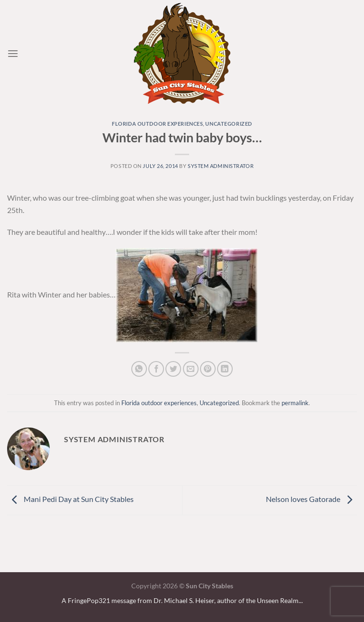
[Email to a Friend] (191, 369)
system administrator (221, 166)
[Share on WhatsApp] (139, 369)
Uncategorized (228, 124)
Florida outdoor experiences (157, 124)
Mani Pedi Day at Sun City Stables (70, 499)
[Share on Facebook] (156, 369)
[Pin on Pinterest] (208, 369)
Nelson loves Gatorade (311, 499)
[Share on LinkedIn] (225, 369)
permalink (295, 403)
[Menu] (13, 53)
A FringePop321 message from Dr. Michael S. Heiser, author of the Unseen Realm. (181, 600)
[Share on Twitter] (173, 369)
